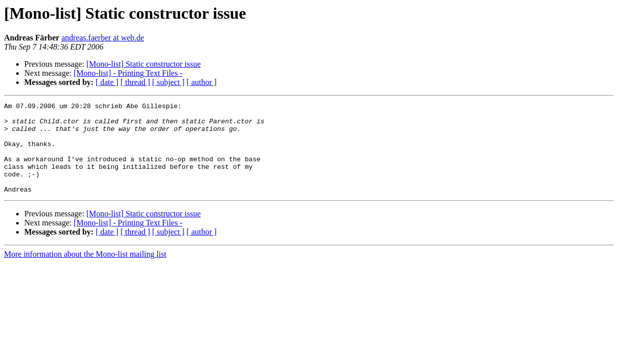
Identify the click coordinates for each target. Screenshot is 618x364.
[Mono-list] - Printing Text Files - (128, 73)
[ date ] (107, 82)
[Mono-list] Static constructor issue (144, 64)
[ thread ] (135, 82)
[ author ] (202, 82)
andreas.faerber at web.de (102, 38)
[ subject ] (168, 82)
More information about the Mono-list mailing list (85, 272)
